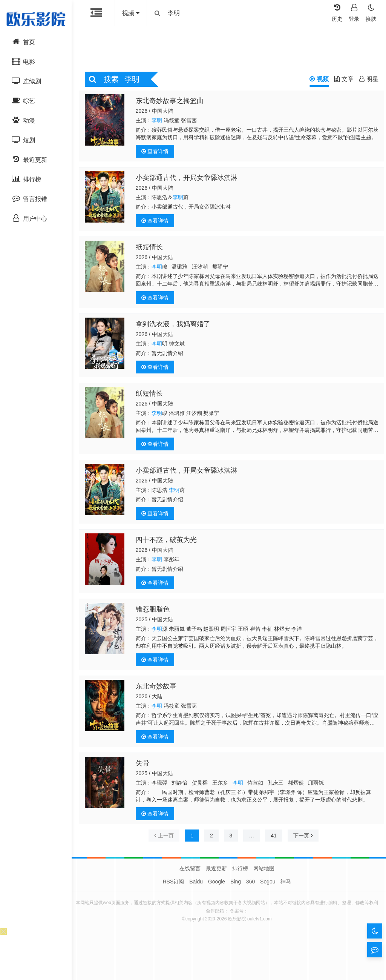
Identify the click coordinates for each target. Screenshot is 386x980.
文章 (340, 81)
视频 (315, 81)
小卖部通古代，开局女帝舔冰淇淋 (189, 180)
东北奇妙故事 (158, 688)
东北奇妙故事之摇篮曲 (172, 103)
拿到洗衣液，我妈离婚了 (175, 326)
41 (274, 837)
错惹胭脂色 (155, 611)
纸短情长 (152, 249)
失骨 (145, 765)
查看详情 (157, 153)
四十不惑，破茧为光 (168, 542)
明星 (365, 81)
